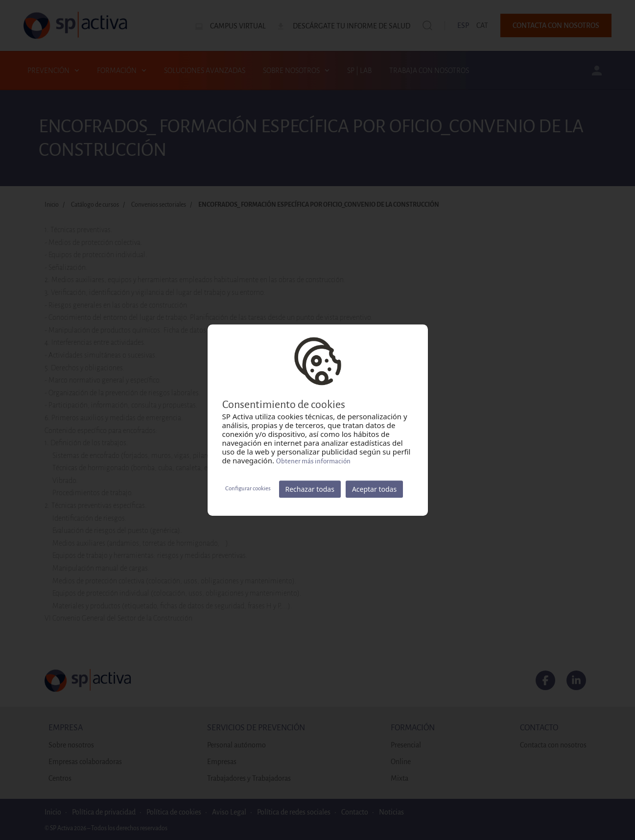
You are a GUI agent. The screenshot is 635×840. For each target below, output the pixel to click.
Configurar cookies (248, 489)
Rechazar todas (310, 489)
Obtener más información (313, 461)
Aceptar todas (374, 489)
